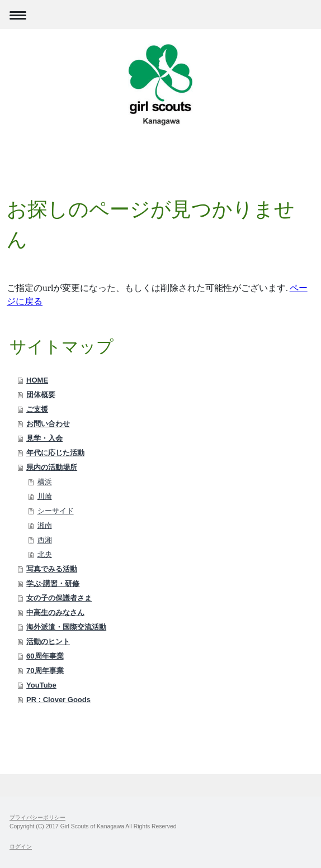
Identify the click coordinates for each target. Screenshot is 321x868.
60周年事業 (45, 656)
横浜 (45, 482)
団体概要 (41, 395)
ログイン (21, 846)
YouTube (41, 685)
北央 (45, 554)
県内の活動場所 (52, 467)
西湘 (45, 540)
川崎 (45, 496)
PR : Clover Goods (58, 700)
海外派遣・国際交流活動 (66, 627)
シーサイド (56, 511)
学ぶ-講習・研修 (53, 583)
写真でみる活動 (52, 569)
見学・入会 (44, 438)
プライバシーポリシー (37, 817)
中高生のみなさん (55, 612)
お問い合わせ (48, 424)
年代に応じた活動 (55, 453)
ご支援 (37, 409)
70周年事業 (45, 671)
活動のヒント (48, 642)
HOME (37, 380)
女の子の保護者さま (59, 598)
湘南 (45, 525)
